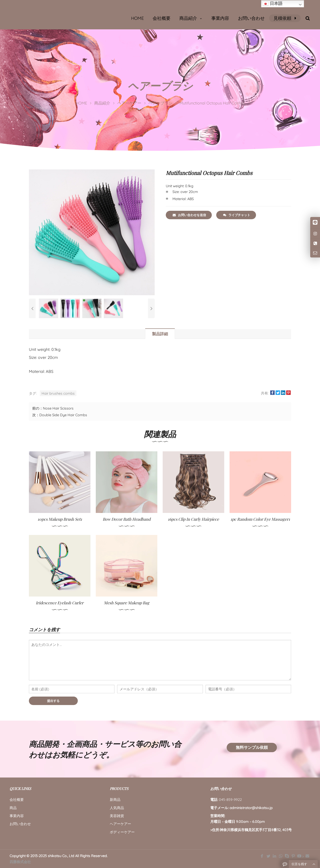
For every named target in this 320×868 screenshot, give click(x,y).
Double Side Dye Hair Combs (63, 415)
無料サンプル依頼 (252, 747)
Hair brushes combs (58, 393)
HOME (137, 18)
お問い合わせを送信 (189, 215)
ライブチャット (237, 215)
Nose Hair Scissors (58, 408)
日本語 (272, 4)
